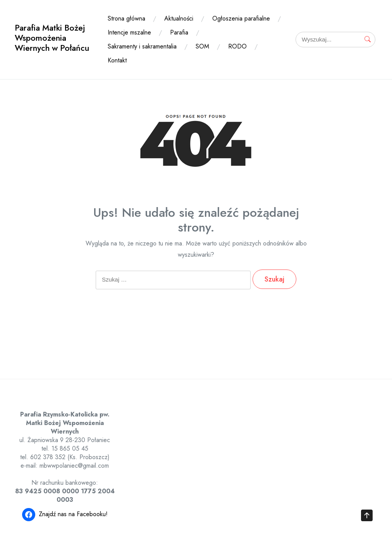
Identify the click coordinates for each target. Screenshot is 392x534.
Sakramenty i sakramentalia (142, 46)
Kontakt (117, 60)
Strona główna (126, 18)
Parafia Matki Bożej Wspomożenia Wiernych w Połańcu (52, 38)
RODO (237, 46)
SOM (202, 46)
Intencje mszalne (129, 32)
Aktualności (179, 18)
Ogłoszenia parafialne (241, 18)
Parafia (179, 32)
